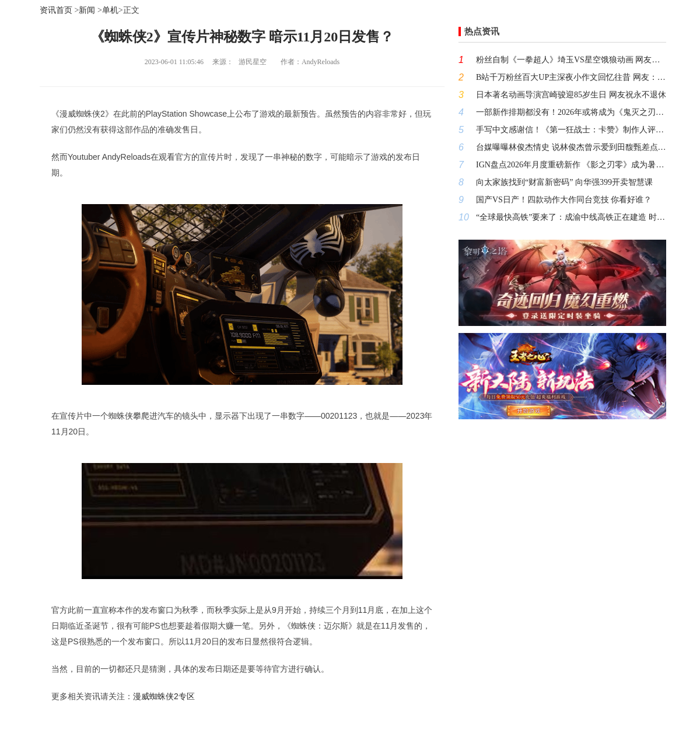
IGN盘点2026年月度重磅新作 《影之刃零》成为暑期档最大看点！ (571, 165)
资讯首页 (56, 10)
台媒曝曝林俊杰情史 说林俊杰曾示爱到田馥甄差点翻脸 (571, 147)
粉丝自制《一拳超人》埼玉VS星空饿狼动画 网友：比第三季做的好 (571, 60)
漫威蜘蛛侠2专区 (164, 696)
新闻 (87, 10)
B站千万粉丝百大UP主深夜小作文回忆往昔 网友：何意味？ (571, 77)
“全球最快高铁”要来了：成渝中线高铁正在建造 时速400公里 (571, 217)
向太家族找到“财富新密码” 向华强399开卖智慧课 (564, 182)
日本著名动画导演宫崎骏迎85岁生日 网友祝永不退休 (571, 95)
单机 (110, 10)
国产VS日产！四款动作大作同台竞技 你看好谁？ (564, 200)
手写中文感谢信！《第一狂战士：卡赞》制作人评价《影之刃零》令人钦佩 (571, 130)
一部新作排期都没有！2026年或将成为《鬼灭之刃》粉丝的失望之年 (571, 112)
